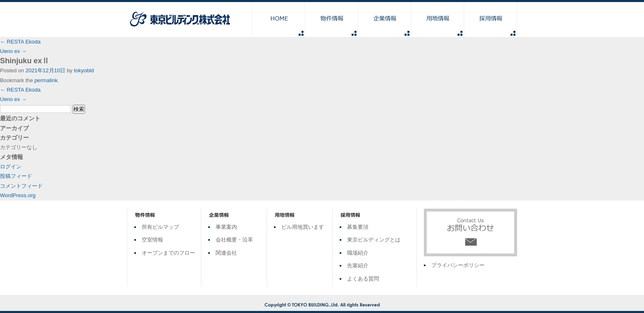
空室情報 (152, 240)
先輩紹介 (358, 266)
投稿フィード (16, 176)
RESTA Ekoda (20, 42)
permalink (46, 80)
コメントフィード (21, 186)
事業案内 (226, 227)
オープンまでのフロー (168, 253)
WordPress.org (18, 195)
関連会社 (226, 253)
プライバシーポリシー (458, 265)
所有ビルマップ (160, 227)
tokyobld (84, 70)
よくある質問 (363, 279)
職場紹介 (358, 253)
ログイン (11, 167)
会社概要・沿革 (234, 240)
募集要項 (358, 227)
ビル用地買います (303, 227)
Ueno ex (13, 51)
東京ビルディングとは (374, 240)
